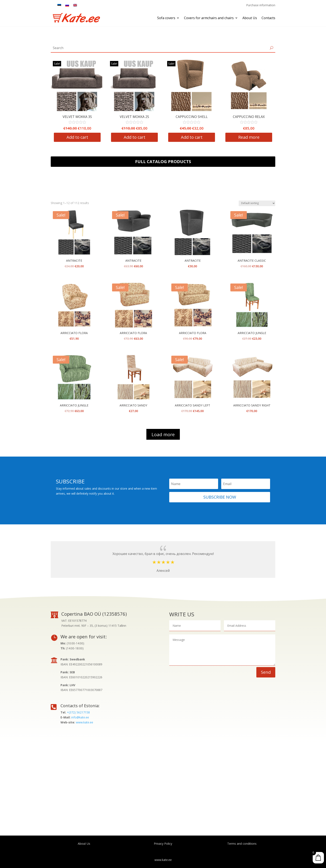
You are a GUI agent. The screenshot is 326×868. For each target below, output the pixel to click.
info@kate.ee (80, 717)
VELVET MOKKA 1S (62, 117)
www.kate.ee (85, 722)
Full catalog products (163, 162)
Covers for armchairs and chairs (209, 18)
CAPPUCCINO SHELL (234, 117)
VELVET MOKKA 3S (120, 117)
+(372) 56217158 (78, 712)
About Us (250, 18)
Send (266, 672)
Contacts (268, 18)
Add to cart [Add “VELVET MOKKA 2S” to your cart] (177, 137)
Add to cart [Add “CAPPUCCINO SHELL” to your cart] (234, 137)
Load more (163, 434)
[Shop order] (257, 203)
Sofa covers (166, 18)
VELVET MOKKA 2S (177, 117)
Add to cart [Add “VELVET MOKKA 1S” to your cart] (63, 137)
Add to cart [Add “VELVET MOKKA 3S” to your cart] (120, 137)
